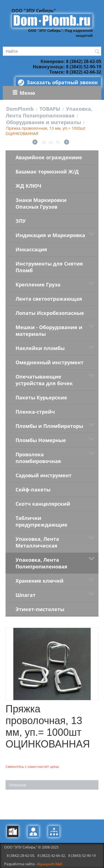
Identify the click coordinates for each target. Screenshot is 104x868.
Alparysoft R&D (50, 864)
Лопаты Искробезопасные (50, 313)
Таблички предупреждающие (41, 521)
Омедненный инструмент (50, 362)
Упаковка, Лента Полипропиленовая (49, 112)
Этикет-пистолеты (40, 609)
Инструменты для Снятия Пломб (49, 267)
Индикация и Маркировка (50, 235)
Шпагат (26, 595)
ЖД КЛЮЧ (28, 186)
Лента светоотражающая (49, 299)
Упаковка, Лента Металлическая (37, 542)
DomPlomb (20, 109)
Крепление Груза (38, 284)
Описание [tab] (17, 785)
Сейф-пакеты (33, 490)
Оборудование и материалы (44, 122)
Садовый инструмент (44, 475)
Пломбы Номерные (41, 440)
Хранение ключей (40, 581)
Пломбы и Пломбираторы (49, 426)
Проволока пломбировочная (38, 458)
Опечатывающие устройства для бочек (44, 380)
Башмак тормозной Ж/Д (47, 172)
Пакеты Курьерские (41, 397)
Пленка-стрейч (35, 412)
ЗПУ (21, 221)
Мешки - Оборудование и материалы (49, 331)
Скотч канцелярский (43, 504)
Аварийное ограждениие (49, 157)
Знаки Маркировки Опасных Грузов (41, 203)
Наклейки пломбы (40, 348)
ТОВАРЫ (50, 109)
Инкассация (31, 249)
